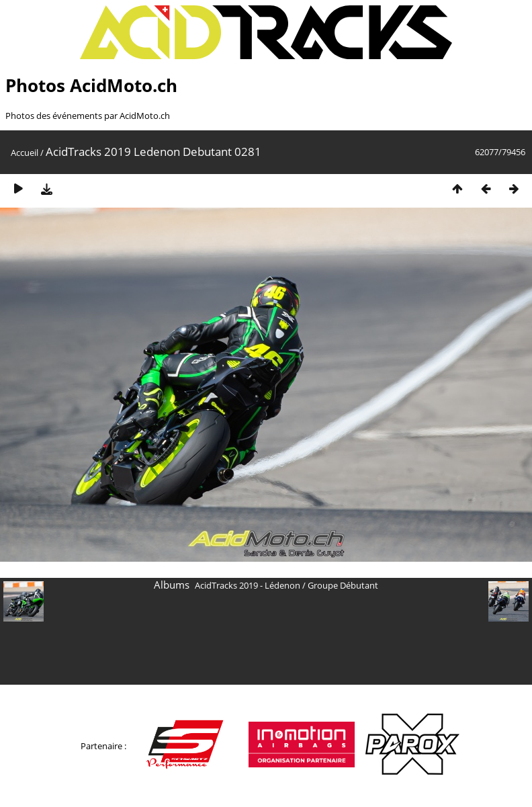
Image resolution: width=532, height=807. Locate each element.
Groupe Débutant (343, 585)
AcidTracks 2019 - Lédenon (248, 585)
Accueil (25, 153)
